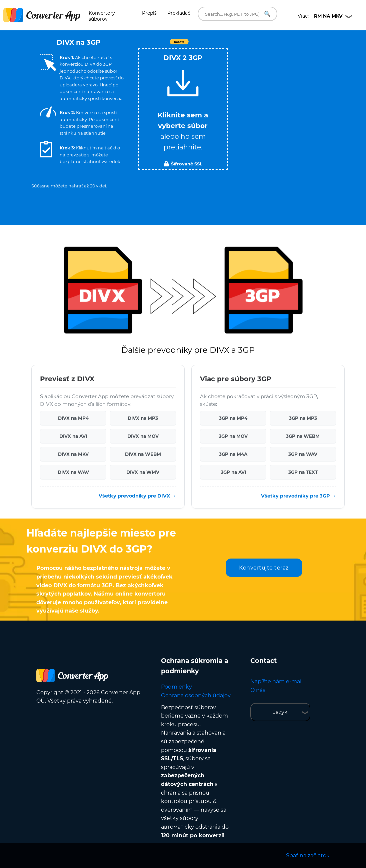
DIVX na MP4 (73, 418)
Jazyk (280, 712)
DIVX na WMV (143, 472)
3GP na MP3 (303, 418)
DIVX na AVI (73, 436)
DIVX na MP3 (143, 418)
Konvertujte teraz (264, 568)
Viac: (320, 16)
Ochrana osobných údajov (196, 695)
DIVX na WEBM (143, 454)
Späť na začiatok (308, 855)
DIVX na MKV (73, 454)
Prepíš (149, 13)
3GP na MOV (233, 436)
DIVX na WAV (73, 472)
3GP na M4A (233, 454)
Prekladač (179, 13)
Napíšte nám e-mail (276, 681)
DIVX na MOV (143, 436)
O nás (258, 690)
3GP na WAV (303, 454)
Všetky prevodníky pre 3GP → (298, 496)
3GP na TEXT (303, 472)
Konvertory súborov (102, 16)
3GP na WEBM (303, 436)
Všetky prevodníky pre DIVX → (137, 496)
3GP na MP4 (233, 418)
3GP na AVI (233, 472)
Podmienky (176, 687)
